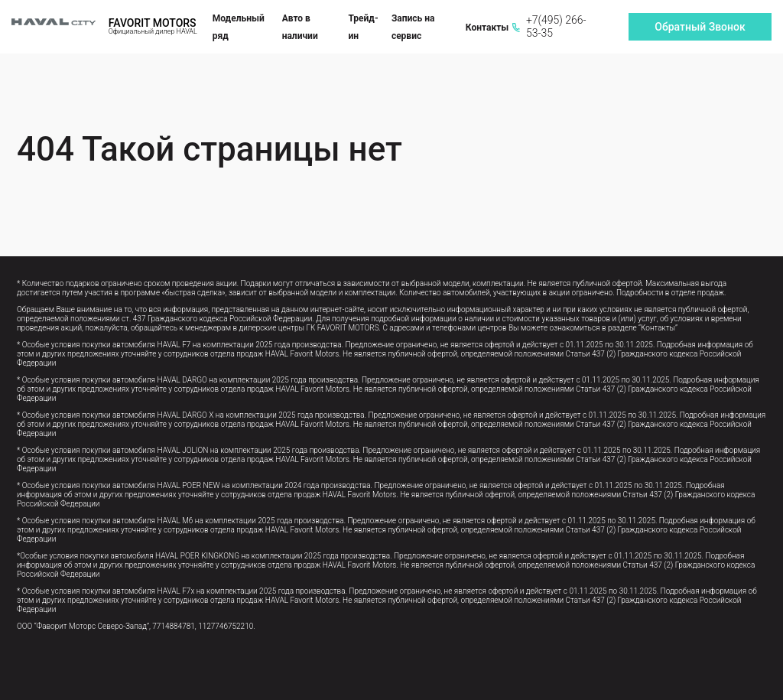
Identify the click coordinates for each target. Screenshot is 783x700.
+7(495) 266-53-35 (549, 26)
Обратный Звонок (700, 27)
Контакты (487, 28)
